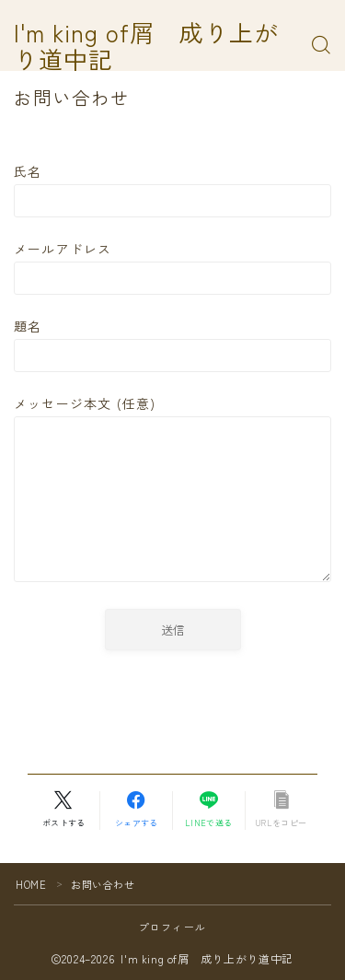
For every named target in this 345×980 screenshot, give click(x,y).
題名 (172, 344)
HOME (31, 884)
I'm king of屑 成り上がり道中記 (146, 46)
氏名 (172, 190)
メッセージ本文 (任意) (172, 490)
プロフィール (172, 927)
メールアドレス (172, 267)
